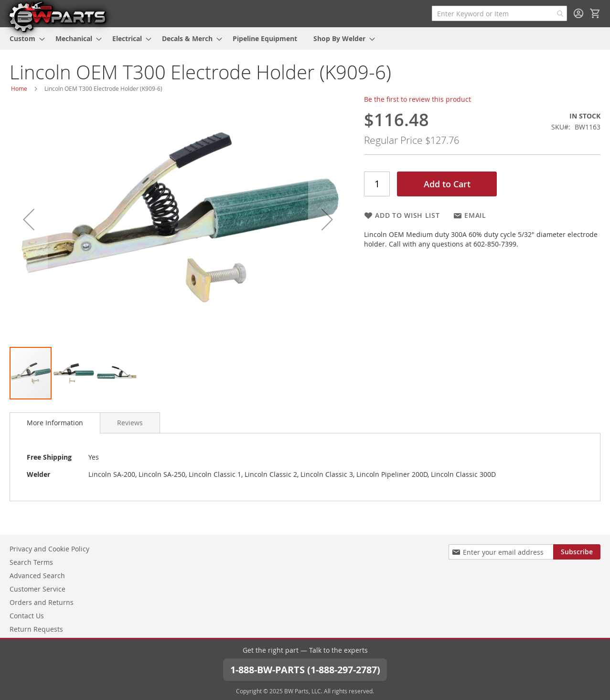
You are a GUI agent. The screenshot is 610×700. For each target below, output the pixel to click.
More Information (55, 423)
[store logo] (57, 16)
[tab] (55, 423)
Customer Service (37, 589)
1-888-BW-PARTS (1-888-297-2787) (305, 669)
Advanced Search (37, 576)
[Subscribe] (577, 552)
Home (19, 88)
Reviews (130, 423)
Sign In (578, 13)
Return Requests (36, 629)
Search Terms (31, 562)
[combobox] (499, 13)
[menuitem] (24, 38)
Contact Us (27, 616)
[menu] (305, 38)
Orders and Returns (42, 602)
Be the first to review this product (417, 99)
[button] (29, 220)
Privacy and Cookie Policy (49, 549)
